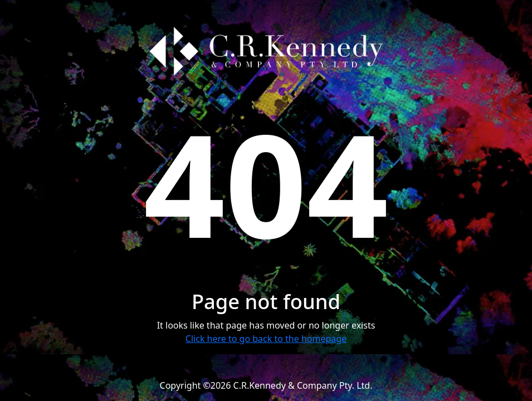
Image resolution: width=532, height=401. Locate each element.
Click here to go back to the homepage (266, 339)
